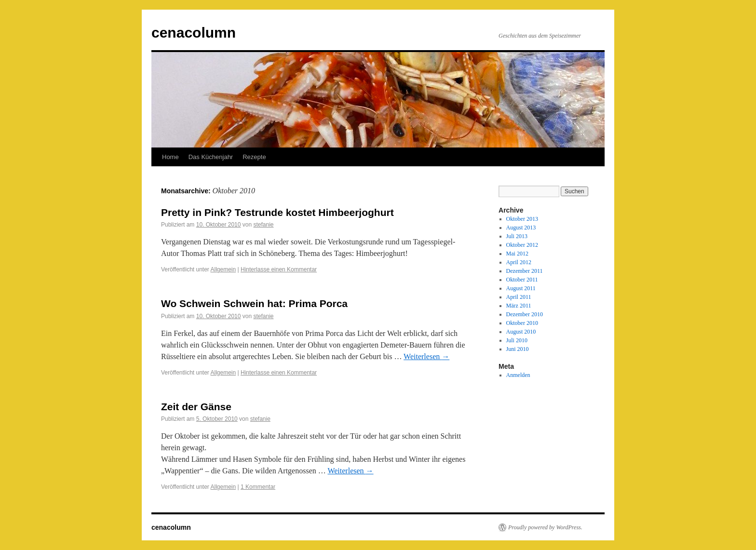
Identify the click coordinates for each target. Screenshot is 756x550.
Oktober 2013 (522, 219)
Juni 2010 (518, 349)
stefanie (263, 225)
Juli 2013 (517, 236)
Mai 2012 (517, 254)
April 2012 (519, 262)
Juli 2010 (517, 340)
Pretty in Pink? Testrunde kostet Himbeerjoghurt (277, 212)
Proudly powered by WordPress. (545, 527)
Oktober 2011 (522, 280)
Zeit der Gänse (196, 407)
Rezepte (254, 157)
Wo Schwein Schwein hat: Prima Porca (254, 303)
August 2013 (521, 228)
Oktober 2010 (522, 323)
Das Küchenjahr (211, 157)
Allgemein (223, 269)
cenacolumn (194, 33)
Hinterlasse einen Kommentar (279, 269)
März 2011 (519, 306)
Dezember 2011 (525, 271)
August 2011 (521, 288)
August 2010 (521, 332)
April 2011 (519, 297)
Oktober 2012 (522, 245)
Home (170, 157)
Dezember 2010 (525, 314)
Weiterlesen (426, 356)
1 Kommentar (258, 487)
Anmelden (518, 375)
